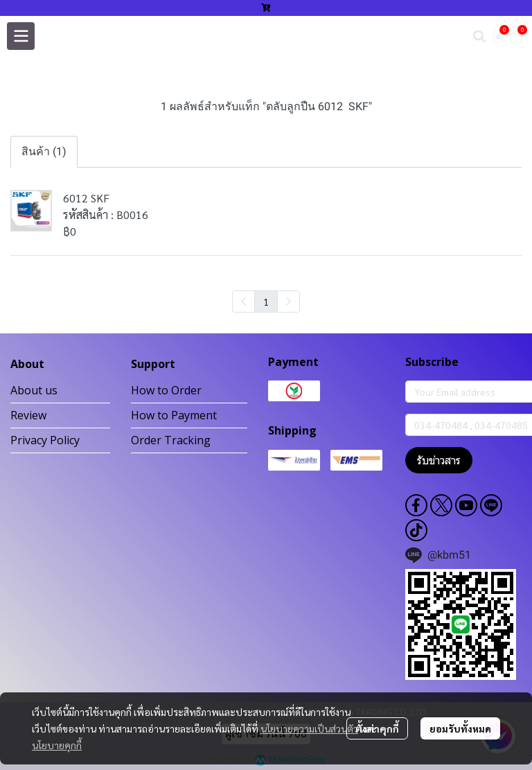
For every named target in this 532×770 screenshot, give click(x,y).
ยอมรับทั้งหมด (460, 728)
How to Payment (174, 415)
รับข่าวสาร (439, 460)
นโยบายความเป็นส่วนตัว (309, 728)
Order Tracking (171, 440)
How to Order (166, 390)
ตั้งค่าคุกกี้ (377, 728)
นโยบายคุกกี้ (57, 745)
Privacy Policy (45, 440)
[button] (479, 36)
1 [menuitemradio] (266, 301)
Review (28, 415)
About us (34, 390)
